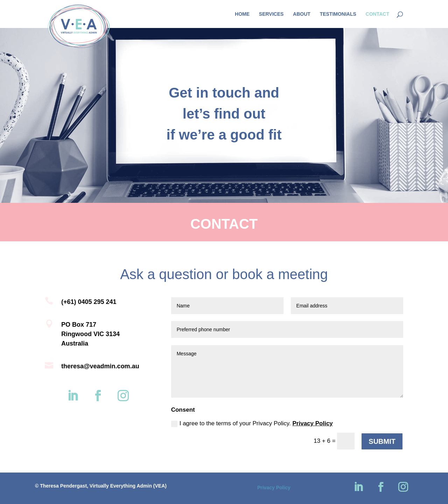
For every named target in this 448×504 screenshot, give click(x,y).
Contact (377, 14)
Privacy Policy (313, 423)
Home (242, 14)
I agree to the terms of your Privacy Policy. (252, 424)
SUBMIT (382, 441)
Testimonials (338, 14)
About (302, 14)
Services (271, 14)
